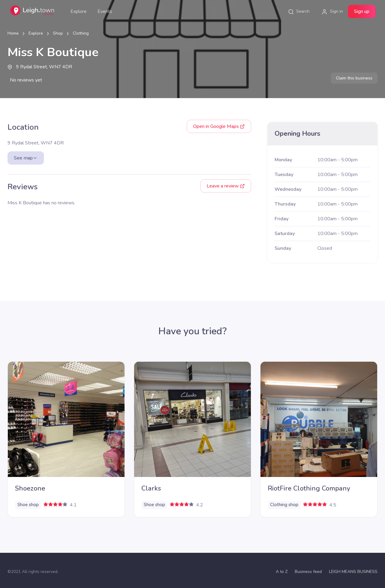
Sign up (362, 11)
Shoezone (30, 488)
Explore (79, 11)
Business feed (308, 572)
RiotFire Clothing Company (309, 488)
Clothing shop (284, 505)
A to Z (282, 572)
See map (26, 158)
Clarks (151, 488)
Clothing (81, 33)
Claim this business (354, 78)
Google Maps (219, 126)
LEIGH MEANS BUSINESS (353, 572)
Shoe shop (28, 505)
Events (105, 11)
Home (13, 33)
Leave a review (226, 186)
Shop (58, 33)
